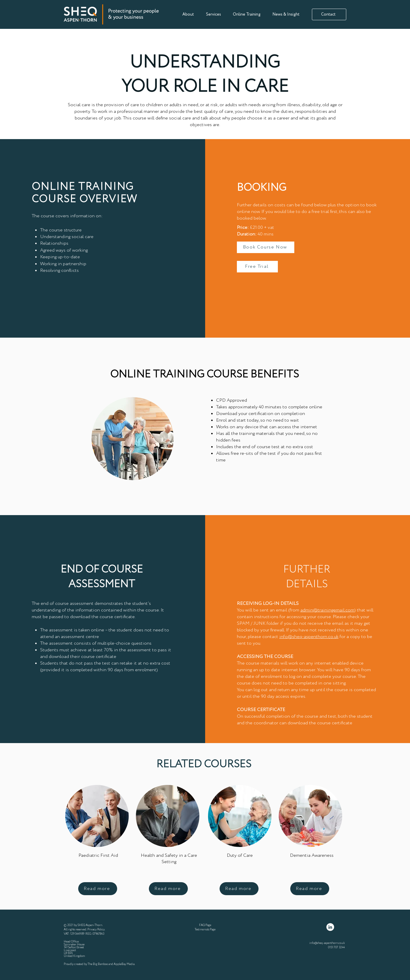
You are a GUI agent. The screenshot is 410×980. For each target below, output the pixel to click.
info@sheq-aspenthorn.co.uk (309, 637)
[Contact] (329, 14)
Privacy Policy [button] (96, 930)
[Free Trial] (257, 267)
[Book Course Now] (266, 247)
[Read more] (98, 889)
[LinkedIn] (330, 927)
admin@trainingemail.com (327, 610)
